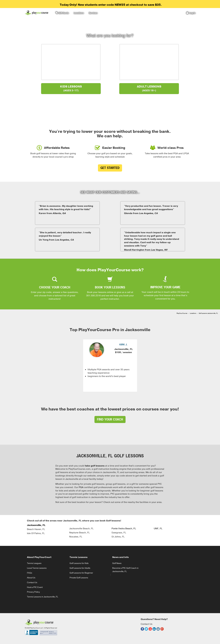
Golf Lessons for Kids (79, 563)
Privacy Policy (33, 592)
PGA (81, 487)
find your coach (110, 419)
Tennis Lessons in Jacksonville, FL (42, 597)
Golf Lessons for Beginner (81, 573)
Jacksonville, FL (36, 525)
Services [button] (93, 13)
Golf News (117, 563)
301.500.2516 (93, 296)
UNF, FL (158, 529)
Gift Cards (62, 13)
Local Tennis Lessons (37, 568)
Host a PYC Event (35, 587)
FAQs (30, 573)
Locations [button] (78, 13)
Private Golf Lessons (79, 578)
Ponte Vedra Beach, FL (124, 529)
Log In (191, 13)
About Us (31, 578)
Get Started (110, 168)
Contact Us (32, 582)
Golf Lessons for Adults (80, 568)
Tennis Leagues (34, 563)
